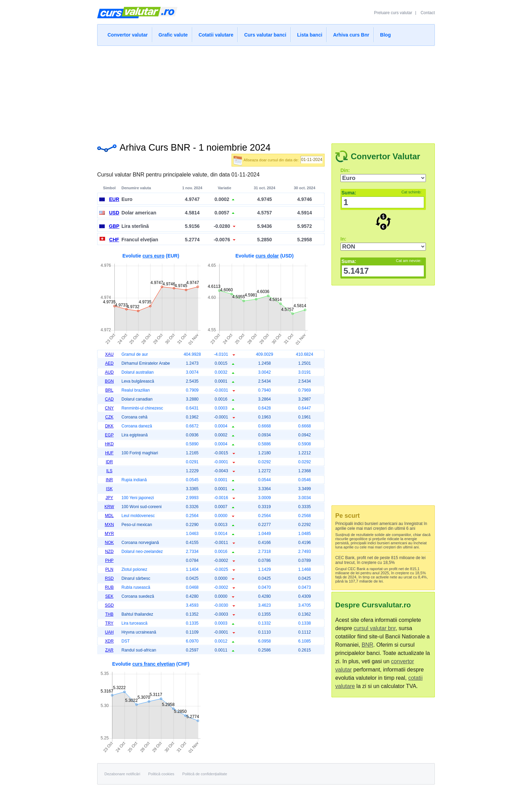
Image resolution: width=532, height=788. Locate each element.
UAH (109, 632)
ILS (109, 471)
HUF (109, 453)
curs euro (154, 256)
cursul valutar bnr (375, 628)
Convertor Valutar (385, 156)
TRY (109, 623)
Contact (428, 13)
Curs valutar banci (265, 35)
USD (114, 213)
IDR (109, 462)
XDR (109, 641)
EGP (109, 435)
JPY (109, 498)
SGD (109, 605)
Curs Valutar (137, 16)
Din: (345, 170)
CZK (109, 417)
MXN (109, 525)
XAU (109, 354)
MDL (109, 516)
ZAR (109, 650)
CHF (114, 240)
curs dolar (267, 256)
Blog (385, 35)
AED (109, 363)
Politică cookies (161, 774)
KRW (109, 507)
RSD (109, 578)
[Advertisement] (266, 92)
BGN (109, 381)
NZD (109, 552)
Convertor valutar (128, 35)
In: (343, 239)
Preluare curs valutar (393, 13)
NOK (109, 543)
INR (109, 480)
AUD (109, 372)
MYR (109, 534)
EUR (114, 199)
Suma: (381, 193)
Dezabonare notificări (122, 774)
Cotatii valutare (216, 35)
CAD (109, 399)
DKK (109, 426)
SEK (109, 596)
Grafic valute (173, 35)
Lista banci (310, 35)
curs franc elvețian (154, 664)
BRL (109, 390)
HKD (109, 444)
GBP (114, 226)
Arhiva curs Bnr (351, 35)
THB (109, 614)
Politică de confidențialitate (205, 774)
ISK (109, 489)
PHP (109, 560)
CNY (109, 408)
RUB (109, 587)
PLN (109, 569)
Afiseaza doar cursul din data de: (271, 160)
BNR (367, 645)
